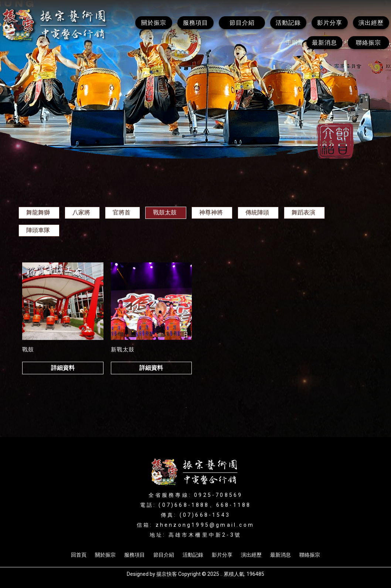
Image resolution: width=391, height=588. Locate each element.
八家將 (81, 212)
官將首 (122, 212)
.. (221, 574)
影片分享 (222, 555)
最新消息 (280, 555)
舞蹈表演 (303, 212)
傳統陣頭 (257, 212)
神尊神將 (211, 212)
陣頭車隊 (38, 230)
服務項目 (135, 555)
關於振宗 (105, 555)
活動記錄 (193, 555)
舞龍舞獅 (38, 212)
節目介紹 (164, 555)
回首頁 (79, 555)
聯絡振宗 (310, 555)
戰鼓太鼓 (165, 212)
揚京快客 (167, 574)
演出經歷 (251, 555)
